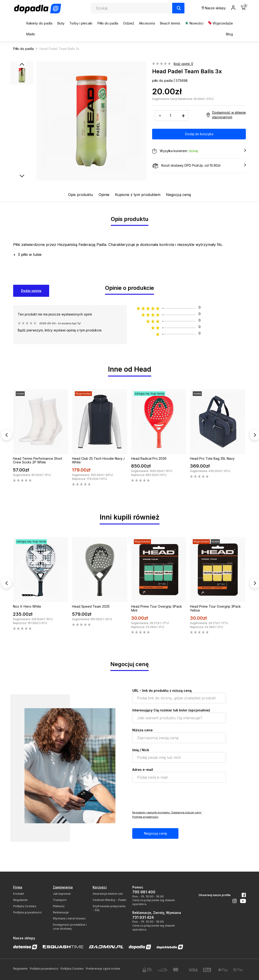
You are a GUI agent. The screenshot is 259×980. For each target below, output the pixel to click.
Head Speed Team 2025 (91, 606)
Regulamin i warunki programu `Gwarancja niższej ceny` (167, 812)
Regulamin (20, 900)
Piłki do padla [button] (108, 23)
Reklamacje (61, 912)
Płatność (59, 906)
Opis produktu (81, 195)
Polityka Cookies (25, 906)
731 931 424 (143, 917)
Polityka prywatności (145, 817)
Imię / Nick (141, 750)
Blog (229, 34)
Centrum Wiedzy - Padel (109, 900)
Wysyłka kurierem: (199, 151)
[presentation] (167, 796)
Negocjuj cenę (178, 195)
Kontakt (18, 894)
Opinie (104, 195)
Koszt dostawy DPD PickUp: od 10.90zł (199, 166)
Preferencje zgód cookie (103, 969)
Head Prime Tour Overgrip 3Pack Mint (157, 608)
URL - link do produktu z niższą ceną (162, 691)
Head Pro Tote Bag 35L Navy (212, 458)
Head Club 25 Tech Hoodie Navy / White (98, 460)
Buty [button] (61, 23)
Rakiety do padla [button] (39, 23)
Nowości (194, 23)
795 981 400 (144, 892)
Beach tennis (170, 23)
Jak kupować (62, 894)
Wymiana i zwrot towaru (69, 918)
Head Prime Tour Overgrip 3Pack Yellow (215, 608)
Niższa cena (142, 730)
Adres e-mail (143, 770)
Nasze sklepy (214, 8)
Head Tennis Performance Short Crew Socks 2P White (38, 460)
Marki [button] (30, 34)
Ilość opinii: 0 (183, 64)
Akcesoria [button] (147, 23)
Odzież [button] (129, 23)
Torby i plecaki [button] (81, 23)
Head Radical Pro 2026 (149, 458)
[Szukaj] (178, 8)
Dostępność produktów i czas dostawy (70, 927)
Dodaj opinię (31, 291)
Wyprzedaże (221, 23)
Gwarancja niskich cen (108, 894)
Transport (60, 900)
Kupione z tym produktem (138, 195)
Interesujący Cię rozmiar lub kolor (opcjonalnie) (171, 710)
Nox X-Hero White (27, 606)
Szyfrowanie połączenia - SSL (109, 908)
